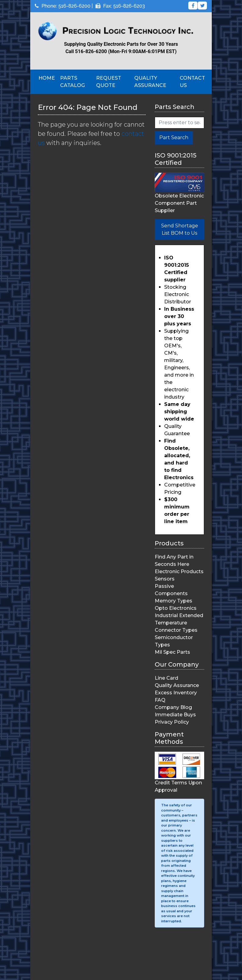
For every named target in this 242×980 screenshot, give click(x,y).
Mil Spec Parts (172, 652)
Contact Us (192, 82)
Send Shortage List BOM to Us (180, 229)
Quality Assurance (150, 82)
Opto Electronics (176, 608)
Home (47, 78)
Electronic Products (179, 571)
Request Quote (109, 82)
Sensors (165, 579)
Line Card (166, 678)
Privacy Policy (172, 722)
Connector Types (176, 630)
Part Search (174, 137)
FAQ (160, 700)
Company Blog (173, 707)
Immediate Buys (175, 715)
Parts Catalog (72, 82)
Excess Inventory (176, 693)
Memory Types (173, 601)
